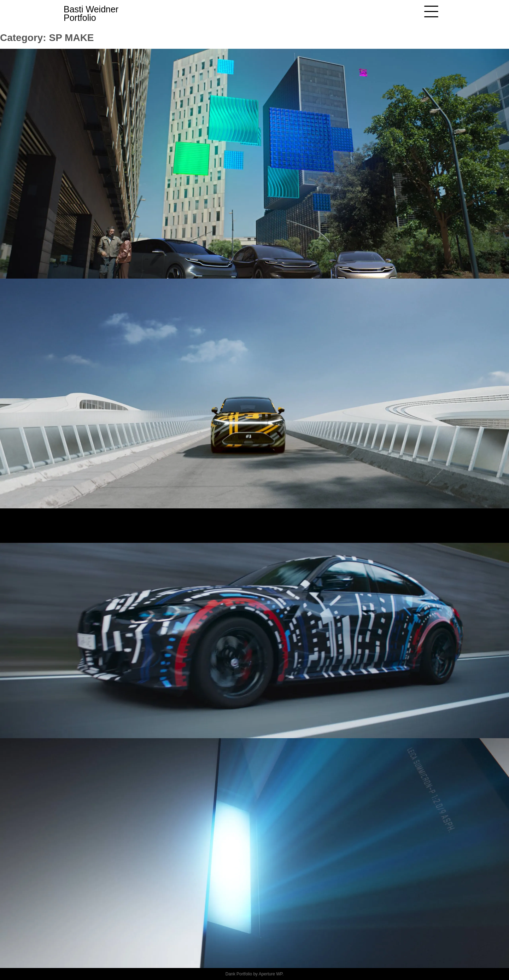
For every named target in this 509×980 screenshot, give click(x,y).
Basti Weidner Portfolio (91, 13)
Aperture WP (271, 974)
